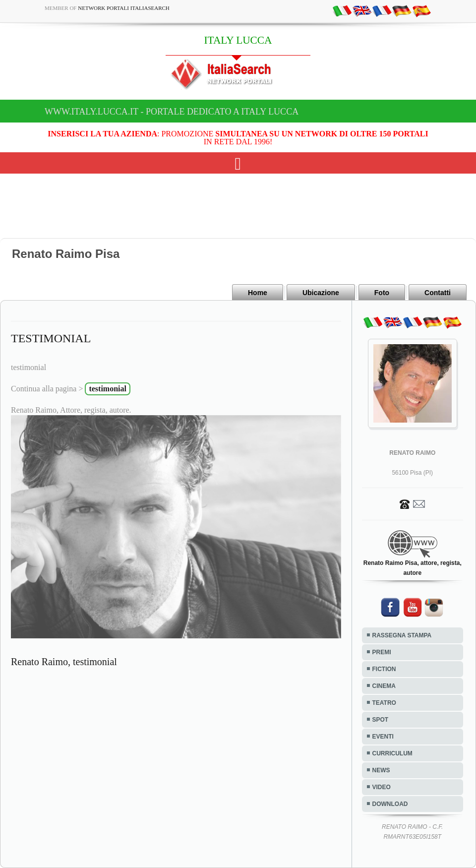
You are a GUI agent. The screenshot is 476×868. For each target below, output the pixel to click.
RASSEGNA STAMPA (402, 635)
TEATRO (384, 703)
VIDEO (382, 787)
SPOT (381, 720)
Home (258, 293)
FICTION (384, 669)
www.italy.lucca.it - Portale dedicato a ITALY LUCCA (172, 112)
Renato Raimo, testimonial (64, 662)
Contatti (438, 293)
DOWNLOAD (390, 804)
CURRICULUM (392, 753)
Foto (382, 293)
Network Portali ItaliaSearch (124, 8)
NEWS (381, 770)
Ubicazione (321, 293)
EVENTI (383, 737)
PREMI (382, 652)
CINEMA (384, 686)
